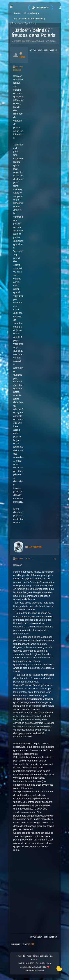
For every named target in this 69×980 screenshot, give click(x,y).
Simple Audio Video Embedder (33, 967)
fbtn (22, 57)
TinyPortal (21, 956)
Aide (29, 956)
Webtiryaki (40, 971)
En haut (16, 944)
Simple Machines (43, 963)
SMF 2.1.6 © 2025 (26, 963)
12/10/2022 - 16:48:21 (23, 559)
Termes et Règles (41, 956)
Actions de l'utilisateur (44, 50)
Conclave (35, 547)
